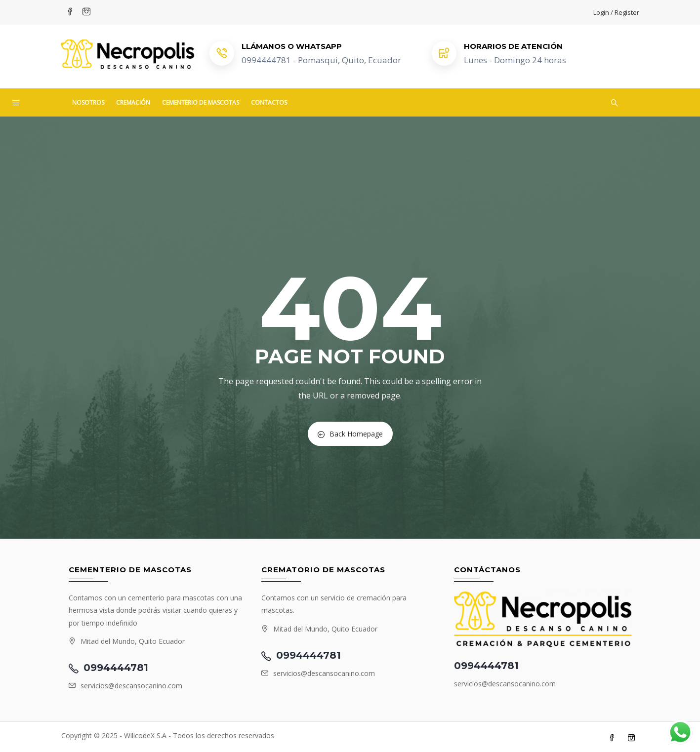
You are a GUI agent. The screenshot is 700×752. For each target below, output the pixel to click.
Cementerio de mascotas (201, 102)
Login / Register (616, 12)
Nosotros (88, 102)
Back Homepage (350, 434)
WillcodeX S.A (145, 735)
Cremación (133, 102)
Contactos (269, 102)
